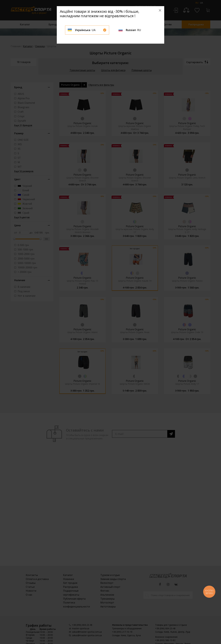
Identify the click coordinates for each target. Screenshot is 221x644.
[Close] (160, 10)
